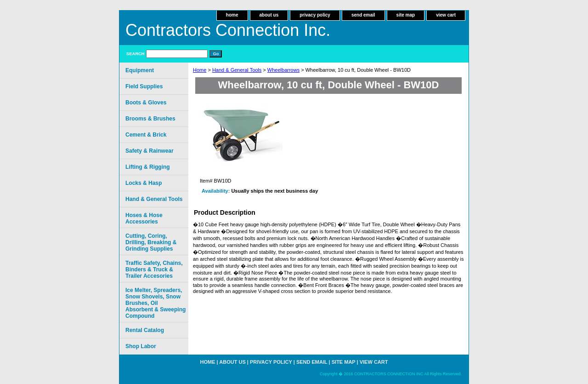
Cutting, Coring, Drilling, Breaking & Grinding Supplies (151, 242)
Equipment (140, 70)
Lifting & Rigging (148, 167)
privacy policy (315, 15)
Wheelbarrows (283, 70)
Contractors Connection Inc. (228, 30)
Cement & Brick (146, 135)
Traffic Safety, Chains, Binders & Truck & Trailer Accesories (154, 269)
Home (200, 70)
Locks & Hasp (144, 183)
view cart (446, 15)
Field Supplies (144, 86)
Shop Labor (141, 346)
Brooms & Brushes (150, 119)
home (232, 15)
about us (269, 15)
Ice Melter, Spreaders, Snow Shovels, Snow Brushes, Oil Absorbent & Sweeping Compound (155, 303)
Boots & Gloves (146, 103)
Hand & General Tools (237, 70)
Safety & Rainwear (150, 151)
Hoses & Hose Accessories (144, 218)
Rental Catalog (145, 330)
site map (406, 15)
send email (363, 15)
